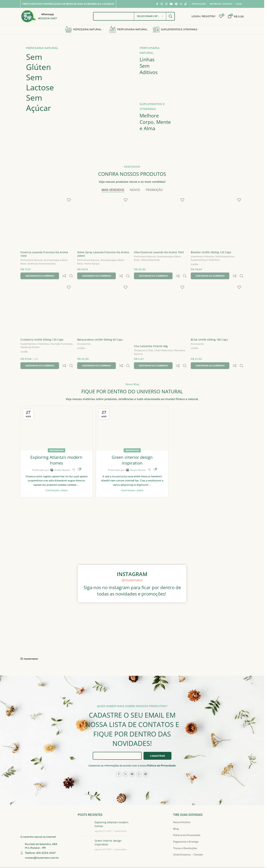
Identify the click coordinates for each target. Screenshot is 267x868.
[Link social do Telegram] (146, 759)
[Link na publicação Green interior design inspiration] (132, 413)
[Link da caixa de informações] (39, 16)
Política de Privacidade (161, 750)
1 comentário (120, 816)
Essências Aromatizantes (42, 264)
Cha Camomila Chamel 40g (151, 339)
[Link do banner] (75, 95)
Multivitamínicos (225, 257)
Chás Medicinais (163, 343)
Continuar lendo (56, 475)
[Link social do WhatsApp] (181, 4)
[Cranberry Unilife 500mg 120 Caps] (47, 302)
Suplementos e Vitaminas (205, 260)
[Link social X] (162, 4)
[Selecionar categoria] (150, 16)
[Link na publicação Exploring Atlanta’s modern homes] (56, 413)
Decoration (56, 435)
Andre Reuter (62, 455)
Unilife (194, 265)
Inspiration (132, 435)
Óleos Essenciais (150, 260)
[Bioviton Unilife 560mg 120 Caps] (217, 222)
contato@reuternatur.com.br (42, 842)
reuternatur (31, 643)
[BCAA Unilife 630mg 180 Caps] (217, 302)
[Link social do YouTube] (171, 4)
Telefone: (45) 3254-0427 (40, 838)
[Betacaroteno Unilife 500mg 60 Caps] (104, 302)
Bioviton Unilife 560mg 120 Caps (211, 252)
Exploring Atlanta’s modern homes (56, 445)
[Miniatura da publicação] (85, 811)
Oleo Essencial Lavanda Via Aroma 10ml (159, 252)
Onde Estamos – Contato (188, 839)
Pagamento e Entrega (186, 826)
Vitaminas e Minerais (202, 257)
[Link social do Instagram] (166, 4)
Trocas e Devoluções (185, 833)
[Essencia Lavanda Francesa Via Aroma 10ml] (47, 222)
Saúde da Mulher (30, 340)
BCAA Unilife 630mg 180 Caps (209, 332)
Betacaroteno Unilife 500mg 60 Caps (100, 332)
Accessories (84, 337)
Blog (176, 813)
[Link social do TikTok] (185, 4)
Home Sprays (92, 264)
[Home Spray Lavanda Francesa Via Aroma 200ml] (104, 222)
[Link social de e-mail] (132, 759)
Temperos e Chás (144, 343)
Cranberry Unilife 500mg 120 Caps (42, 332)
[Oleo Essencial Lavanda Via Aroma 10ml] (160, 222)
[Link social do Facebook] (157, 4)
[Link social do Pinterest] (176, 4)
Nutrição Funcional (62, 337)
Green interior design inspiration (132, 445)
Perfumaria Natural (31, 260)
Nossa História (182, 807)
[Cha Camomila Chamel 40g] (160, 305)
